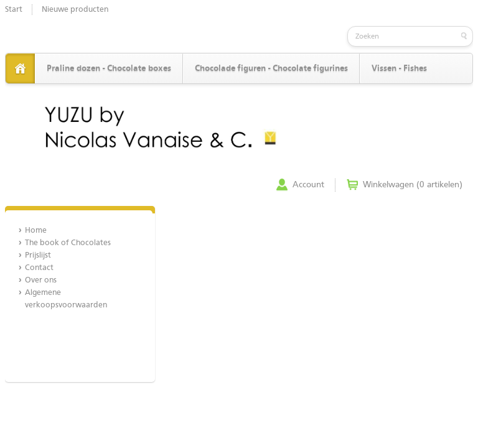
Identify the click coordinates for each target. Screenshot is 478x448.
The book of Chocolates (68, 243)
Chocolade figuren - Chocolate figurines (271, 68)
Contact (39, 268)
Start (14, 10)
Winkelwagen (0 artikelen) (413, 185)
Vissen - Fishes (399, 68)
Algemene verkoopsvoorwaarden (66, 299)
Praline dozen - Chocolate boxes (109, 68)
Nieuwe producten (75, 10)
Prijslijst (38, 255)
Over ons (41, 280)
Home (36, 231)
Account (308, 185)
